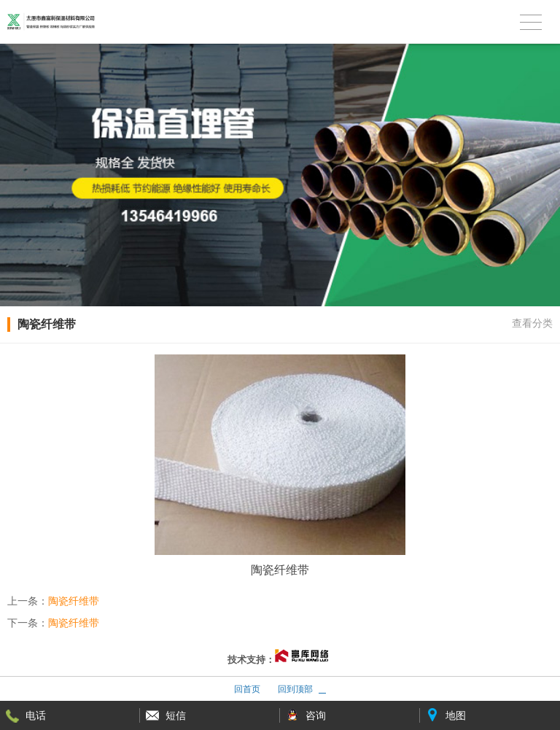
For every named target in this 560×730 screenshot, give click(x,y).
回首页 (247, 689)
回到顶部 (295, 689)
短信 (176, 715)
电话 (36, 715)
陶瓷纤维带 (74, 601)
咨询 (316, 715)
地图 (456, 715)
